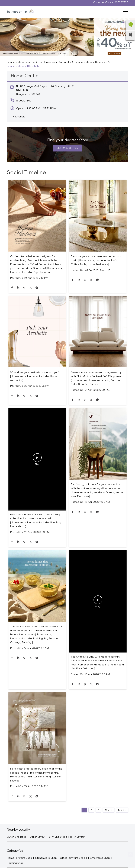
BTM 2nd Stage (58, 838)
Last (120, 811)
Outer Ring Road (17, 838)
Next (107, 811)
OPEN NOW (50, 110)
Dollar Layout (38, 838)
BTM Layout (77, 838)
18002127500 (121, 4)
